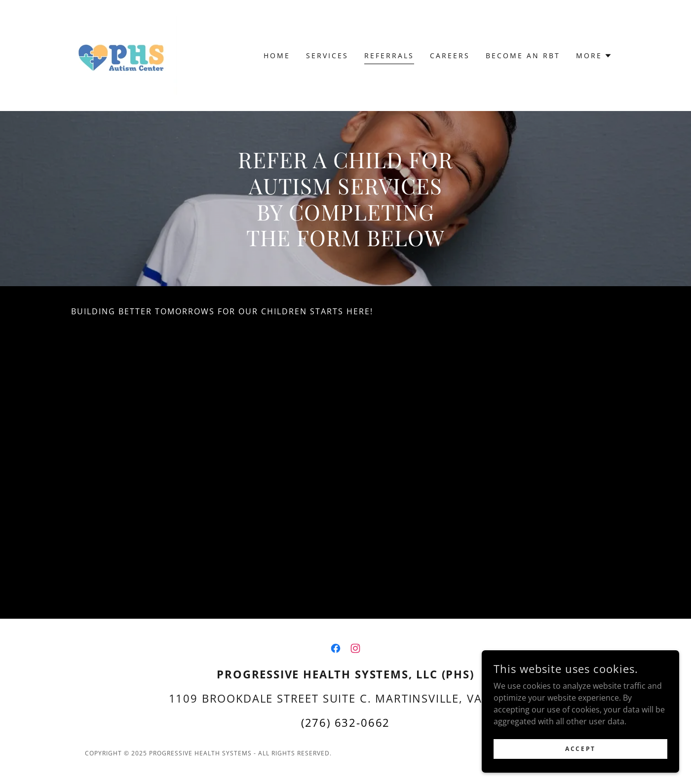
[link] (124, 55)
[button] (594, 56)
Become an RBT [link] (523, 56)
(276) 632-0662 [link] (346, 722)
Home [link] (277, 56)
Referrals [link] (389, 56)
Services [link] (327, 56)
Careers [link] (450, 56)
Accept (580, 749)
